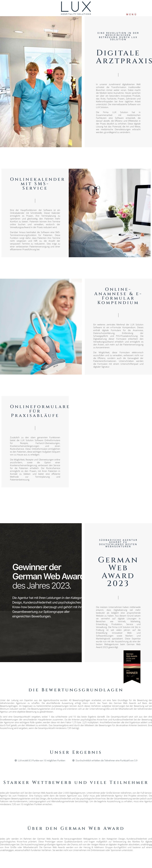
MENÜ (132, 14)
